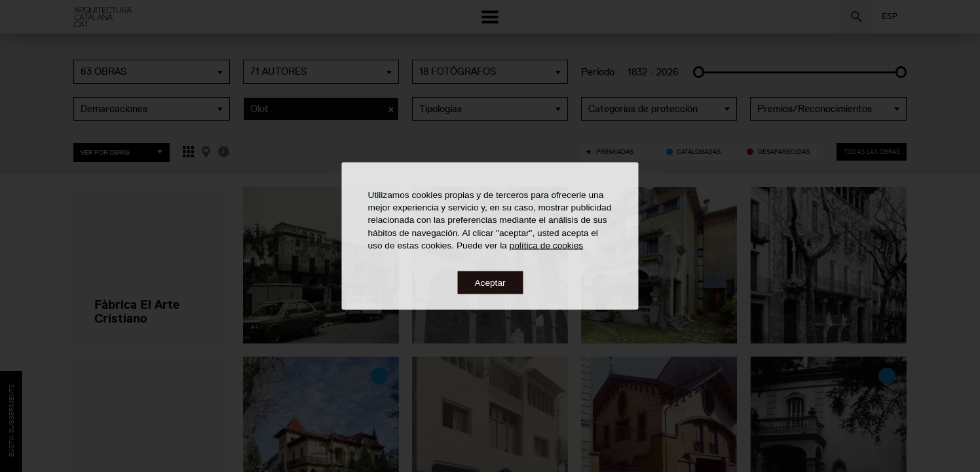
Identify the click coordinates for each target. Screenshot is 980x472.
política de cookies (547, 245)
